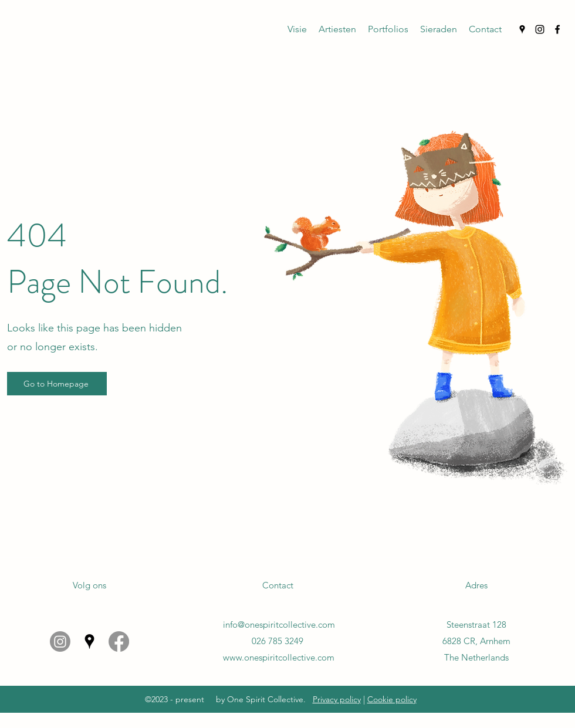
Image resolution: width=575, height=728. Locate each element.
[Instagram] (540, 29)
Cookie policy (392, 699)
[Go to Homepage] (57, 384)
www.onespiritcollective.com (279, 657)
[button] (297, 29)
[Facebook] (557, 29)
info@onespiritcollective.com (279, 624)
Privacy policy (337, 699)
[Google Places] (522, 29)
